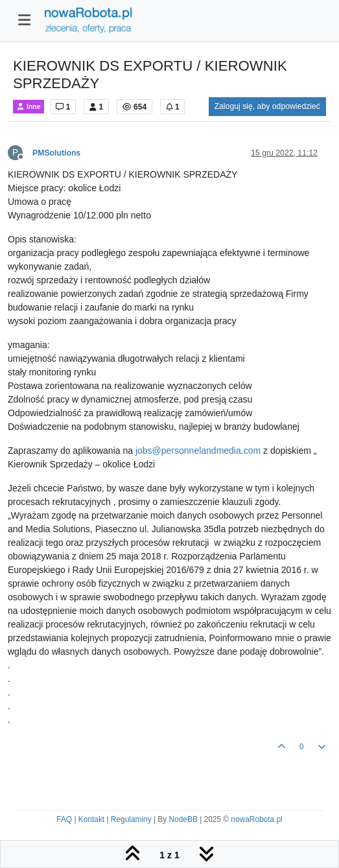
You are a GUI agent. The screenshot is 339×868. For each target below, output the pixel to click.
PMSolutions (56, 153)
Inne (29, 107)
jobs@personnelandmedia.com (198, 451)
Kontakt (91, 819)
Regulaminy (131, 819)
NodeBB (183, 819)
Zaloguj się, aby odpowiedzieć (267, 106)
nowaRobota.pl (256, 819)
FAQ (64, 819)
